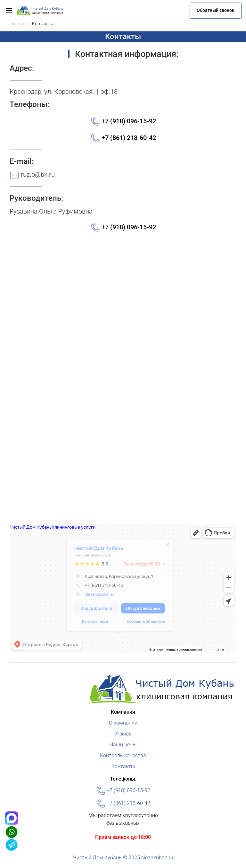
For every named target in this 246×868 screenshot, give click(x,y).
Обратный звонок (216, 10)
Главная (18, 24)
